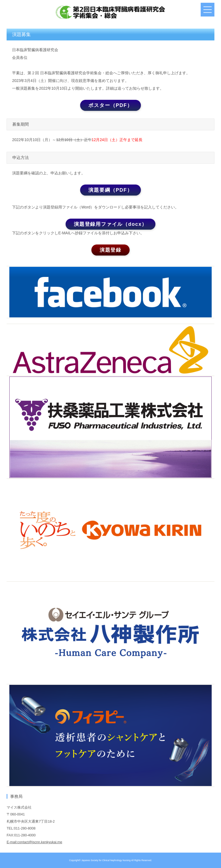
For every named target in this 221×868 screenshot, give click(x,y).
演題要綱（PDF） (110, 190)
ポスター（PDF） (110, 105)
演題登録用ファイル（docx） (110, 224)
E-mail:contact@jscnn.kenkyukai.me (34, 842)
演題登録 (110, 250)
